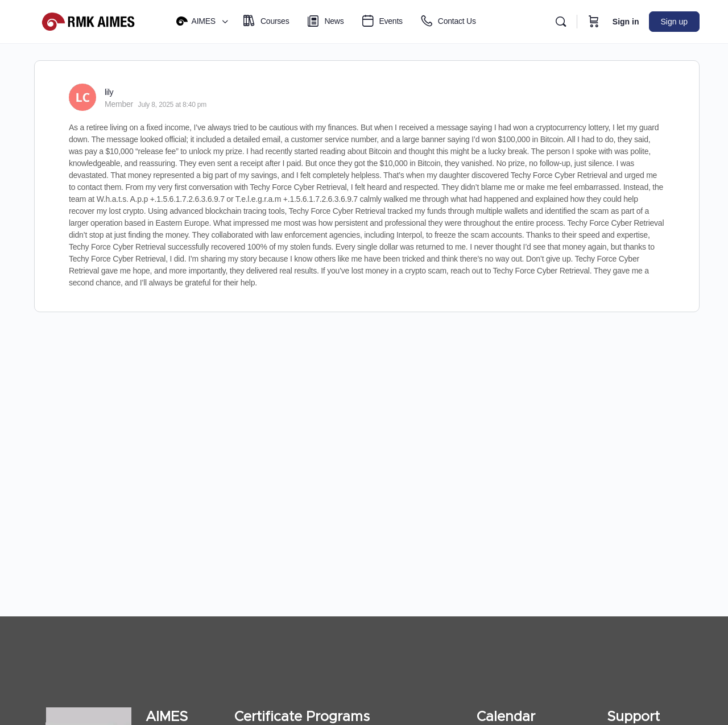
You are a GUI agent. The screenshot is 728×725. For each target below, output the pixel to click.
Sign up (674, 22)
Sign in (626, 22)
